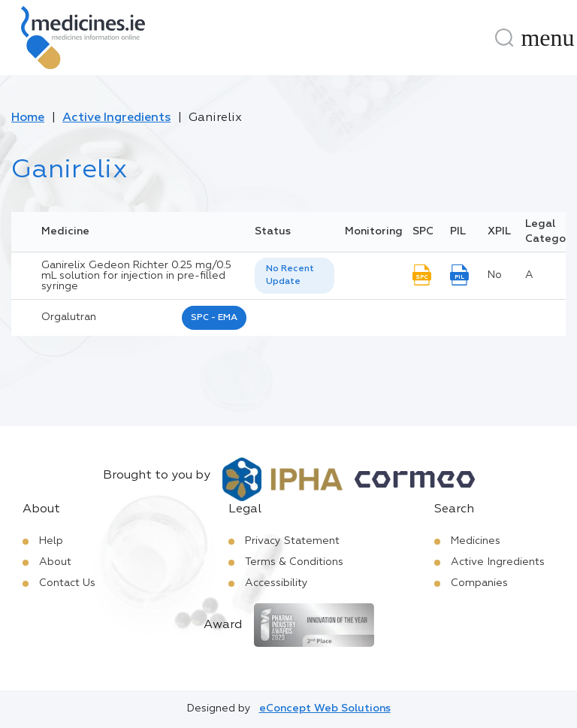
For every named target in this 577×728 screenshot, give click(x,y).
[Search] (504, 38)
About (55, 562)
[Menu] (548, 38)
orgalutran (69, 317)
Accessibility (276, 583)
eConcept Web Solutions (325, 708)
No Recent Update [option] (290, 275)
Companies (479, 583)
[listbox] (295, 276)
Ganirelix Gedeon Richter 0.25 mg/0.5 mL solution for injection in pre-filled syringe (136, 276)
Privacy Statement (292, 541)
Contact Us (67, 583)
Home (28, 118)
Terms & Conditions (294, 562)
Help (51, 541)
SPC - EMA (214, 318)
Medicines (476, 541)
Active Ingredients (116, 118)
